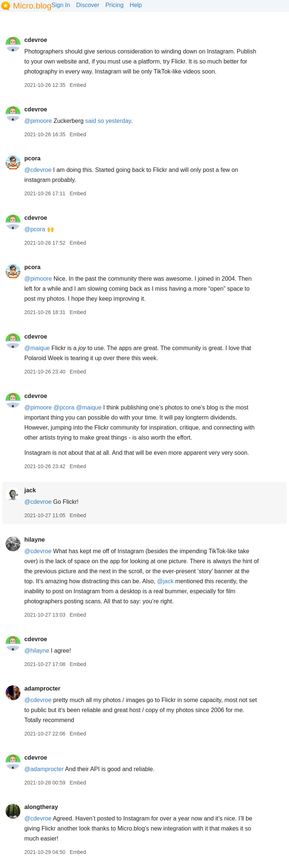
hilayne (34, 540)
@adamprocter (44, 769)
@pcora (35, 229)
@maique (37, 348)
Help (136, 5)
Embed (78, 85)
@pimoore (38, 121)
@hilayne (37, 651)
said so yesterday (108, 121)
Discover (88, 5)
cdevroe (35, 40)
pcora (32, 158)
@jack (165, 581)
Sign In (61, 5)
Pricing (115, 5)
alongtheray (41, 807)
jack (30, 490)
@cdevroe (38, 170)
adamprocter (42, 688)
